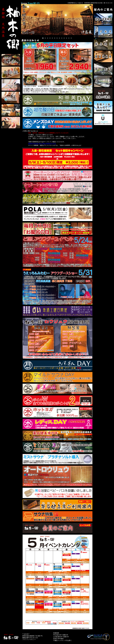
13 (71, 38)
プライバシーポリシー (29, 640)
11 (66, 38)
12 (69, 38)
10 (64, 38)
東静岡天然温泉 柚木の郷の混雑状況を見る (42, 144)
